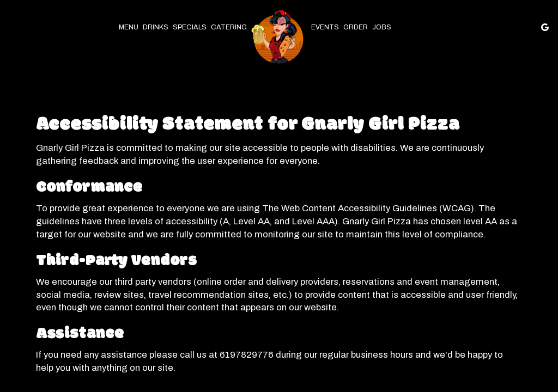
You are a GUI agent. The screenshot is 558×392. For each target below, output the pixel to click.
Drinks (156, 27)
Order (356, 27)
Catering (229, 27)
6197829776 (247, 355)
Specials (190, 27)
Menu (129, 27)
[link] (279, 38)
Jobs (382, 27)
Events (325, 27)
